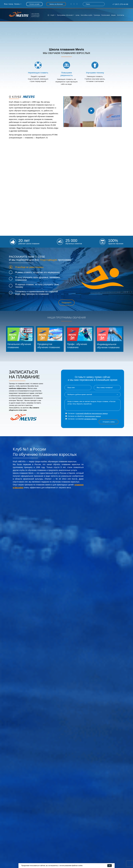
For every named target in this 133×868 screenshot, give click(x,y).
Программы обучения (65, 15)
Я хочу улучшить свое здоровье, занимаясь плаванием (38, 279)
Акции (114, 15)
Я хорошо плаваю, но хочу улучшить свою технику (37, 286)
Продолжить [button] (66, 303)
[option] (91, 111)
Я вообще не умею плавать (29, 267)
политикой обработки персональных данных (92, 413)
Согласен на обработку (83, 416)
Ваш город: (9, 4)
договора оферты (90, 419)
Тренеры (97, 15)
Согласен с (87, 413)
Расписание (106, 15)
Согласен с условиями (81, 419)
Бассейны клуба (87, 15)
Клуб (52, 15)
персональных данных (93, 416)
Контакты (121, 15)
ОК (109, 866)
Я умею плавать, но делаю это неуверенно (37, 272)
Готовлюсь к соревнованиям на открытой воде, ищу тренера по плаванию (36, 293)
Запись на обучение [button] (56, 4)
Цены (77, 15)
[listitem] (20, 339)
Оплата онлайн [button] (34, 4)
